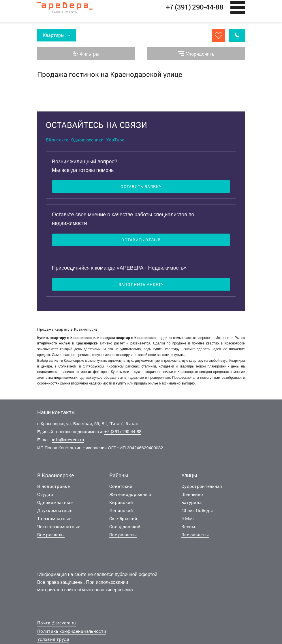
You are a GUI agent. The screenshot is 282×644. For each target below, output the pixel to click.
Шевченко (192, 494)
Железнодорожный (130, 494)
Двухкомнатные (55, 510)
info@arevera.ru (68, 440)
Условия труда (53, 639)
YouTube (115, 140)
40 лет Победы (197, 510)
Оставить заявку (141, 186)
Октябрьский (123, 518)
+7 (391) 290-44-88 (123, 431)
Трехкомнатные (54, 518)
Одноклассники (87, 140)
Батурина (191, 502)
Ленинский (121, 510)
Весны (188, 526)
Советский (121, 486)
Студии (45, 494)
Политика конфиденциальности (72, 631)
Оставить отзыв (141, 240)
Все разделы (51, 535)
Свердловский (125, 526)
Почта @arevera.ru (57, 623)
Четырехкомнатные (59, 526)
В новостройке (53, 486)
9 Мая (188, 518)
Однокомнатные (55, 502)
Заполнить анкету (141, 284)
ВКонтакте (57, 140)
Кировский (121, 502)
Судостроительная (202, 486)
